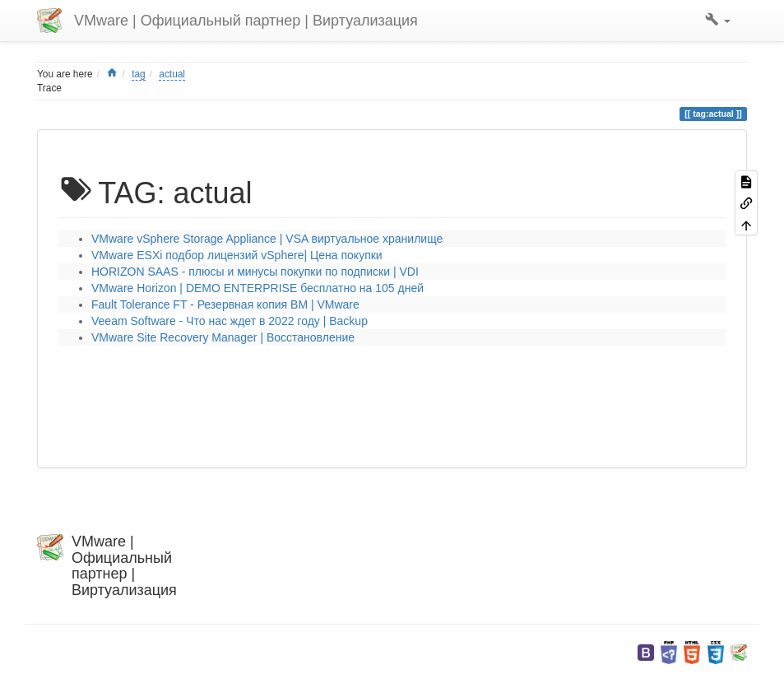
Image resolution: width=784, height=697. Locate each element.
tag (139, 74)
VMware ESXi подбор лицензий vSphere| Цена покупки (237, 255)
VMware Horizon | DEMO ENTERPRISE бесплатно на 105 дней (257, 288)
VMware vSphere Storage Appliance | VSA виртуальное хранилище (267, 239)
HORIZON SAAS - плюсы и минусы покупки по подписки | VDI (255, 272)
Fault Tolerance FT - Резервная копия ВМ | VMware (225, 304)
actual (172, 74)
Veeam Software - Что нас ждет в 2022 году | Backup (230, 321)
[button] (718, 21)
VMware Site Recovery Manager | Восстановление (223, 337)
